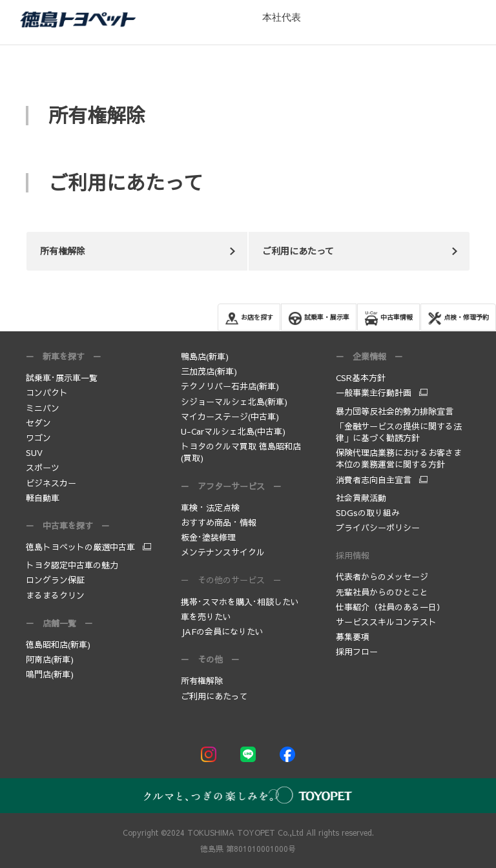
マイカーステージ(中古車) (230, 417)
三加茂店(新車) (209, 371)
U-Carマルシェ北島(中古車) (233, 431)
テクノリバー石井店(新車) (230, 386)
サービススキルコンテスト (386, 622)
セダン (38, 423)
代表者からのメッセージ (382, 577)
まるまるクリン (55, 595)
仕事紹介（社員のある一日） (390, 607)
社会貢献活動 (361, 498)
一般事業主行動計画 (374, 393)
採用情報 (353, 555)
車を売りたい (206, 617)
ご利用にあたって (214, 696)
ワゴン (38, 438)
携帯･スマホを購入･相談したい (240, 602)
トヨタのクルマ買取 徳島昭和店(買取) (241, 452)
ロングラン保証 (55, 580)
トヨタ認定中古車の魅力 (72, 565)
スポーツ (43, 468)
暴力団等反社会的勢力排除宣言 (395, 411)
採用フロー (357, 652)
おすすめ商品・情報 (219, 522)
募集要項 (354, 637)
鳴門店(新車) (50, 674)
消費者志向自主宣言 (374, 480)
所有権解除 (202, 681)
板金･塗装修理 (208, 537)
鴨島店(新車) (205, 356)
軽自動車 (43, 498)
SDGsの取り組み (368, 513)
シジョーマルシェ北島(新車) (234, 402)
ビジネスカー (51, 483)
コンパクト (47, 393)
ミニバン (43, 408)
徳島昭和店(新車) (58, 645)
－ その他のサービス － (231, 580)
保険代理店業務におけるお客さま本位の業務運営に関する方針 (399, 459)
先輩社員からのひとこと (382, 592)
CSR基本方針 (361, 378)
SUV (34, 453)
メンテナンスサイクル (223, 552)
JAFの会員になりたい (222, 632)
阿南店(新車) (50, 659)
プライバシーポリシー (378, 528)
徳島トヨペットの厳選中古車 (80, 547)
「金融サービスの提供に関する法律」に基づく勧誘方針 (399, 432)
